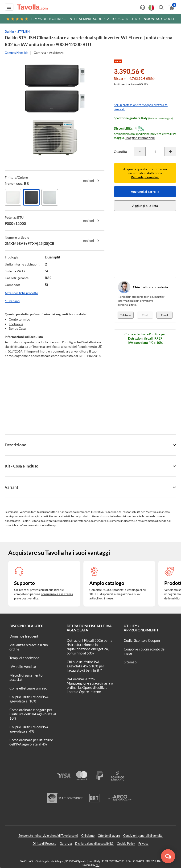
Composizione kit (16, 53)
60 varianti (12, 301)
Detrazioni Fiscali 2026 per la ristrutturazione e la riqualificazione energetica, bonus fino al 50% (90, 647)
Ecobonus (16, 324)
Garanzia (66, 844)
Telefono (126, 315)
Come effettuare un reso (28, 688)
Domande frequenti (24, 636)
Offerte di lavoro (109, 836)
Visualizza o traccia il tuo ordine (29, 647)
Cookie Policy (126, 844)
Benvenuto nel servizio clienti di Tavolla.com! (48, 836)
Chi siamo (88, 836)
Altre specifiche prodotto (21, 293)
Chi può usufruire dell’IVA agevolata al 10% (29, 699)
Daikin (9, 32)
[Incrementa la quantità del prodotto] (170, 151)
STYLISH (24, 32)
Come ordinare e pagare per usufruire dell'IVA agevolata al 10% (33, 714)
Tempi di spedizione (24, 658)
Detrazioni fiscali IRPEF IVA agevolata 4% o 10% (145, 340)
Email (164, 315)
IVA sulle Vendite (23, 666)
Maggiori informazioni (140, 138)
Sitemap (130, 662)
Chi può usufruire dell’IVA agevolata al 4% (29, 729)
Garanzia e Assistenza (49, 53)
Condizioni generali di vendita (143, 836)
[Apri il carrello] (171, 8)
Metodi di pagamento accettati (26, 677)
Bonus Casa (17, 328)
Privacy (143, 844)
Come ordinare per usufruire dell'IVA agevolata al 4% (31, 742)
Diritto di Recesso (44, 844)
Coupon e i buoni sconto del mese (145, 651)
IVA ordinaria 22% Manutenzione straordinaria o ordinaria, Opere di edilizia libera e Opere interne (90, 685)
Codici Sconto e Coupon (142, 640)
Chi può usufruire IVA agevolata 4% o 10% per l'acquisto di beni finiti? (85, 666)
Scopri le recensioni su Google (90, 19)
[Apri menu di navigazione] (9, 7)
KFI (98, 865)
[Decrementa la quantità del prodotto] (140, 151)
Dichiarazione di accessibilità (94, 844)
